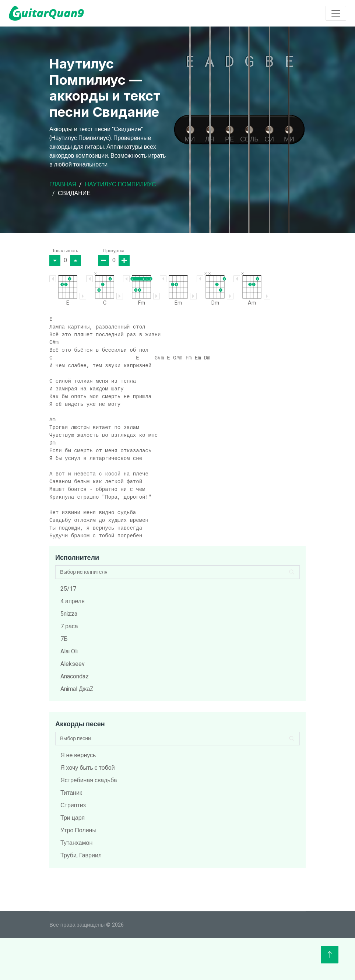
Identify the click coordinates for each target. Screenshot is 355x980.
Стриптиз (73, 805)
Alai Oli (69, 651)
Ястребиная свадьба (89, 780)
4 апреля (73, 601)
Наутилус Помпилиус (120, 185)
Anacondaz (75, 677)
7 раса (69, 626)
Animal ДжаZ (77, 689)
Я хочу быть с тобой (88, 768)
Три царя (73, 818)
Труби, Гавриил (81, 856)
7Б (64, 639)
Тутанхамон (76, 843)
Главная (63, 185)
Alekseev (73, 664)
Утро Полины (78, 830)
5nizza (69, 614)
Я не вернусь (78, 755)
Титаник (71, 793)
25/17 (68, 589)
